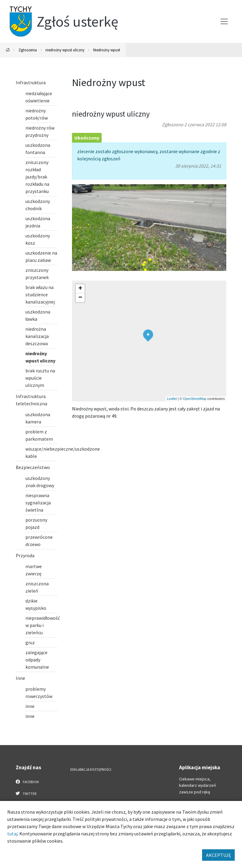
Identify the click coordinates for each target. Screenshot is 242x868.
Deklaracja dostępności (91, 770)
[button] (148, 336)
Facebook (27, 782)
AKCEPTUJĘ (218, 855)
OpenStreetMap (195, 399)
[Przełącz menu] (224, 21)
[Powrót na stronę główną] (8, 50)
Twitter (26, 793)
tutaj (12, 834)
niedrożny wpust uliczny (65, 50)
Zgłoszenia (28, 50)
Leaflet (172, 399)
